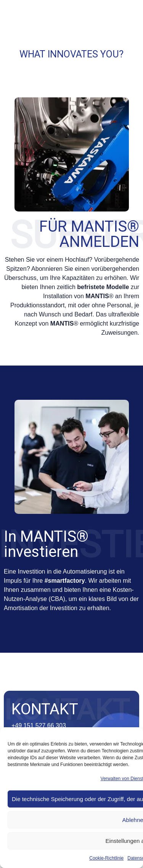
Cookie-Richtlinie (106, 858)
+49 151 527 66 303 (39, 726)
